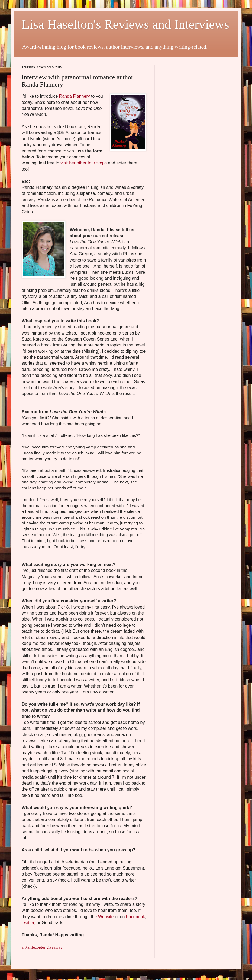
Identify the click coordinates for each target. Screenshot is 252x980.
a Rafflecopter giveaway (42, 947)
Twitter (28, 923)
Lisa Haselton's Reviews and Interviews (125, 24)
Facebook (135, 917)
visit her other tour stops (84, 163)
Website (106, 917)
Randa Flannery (75, 96)
